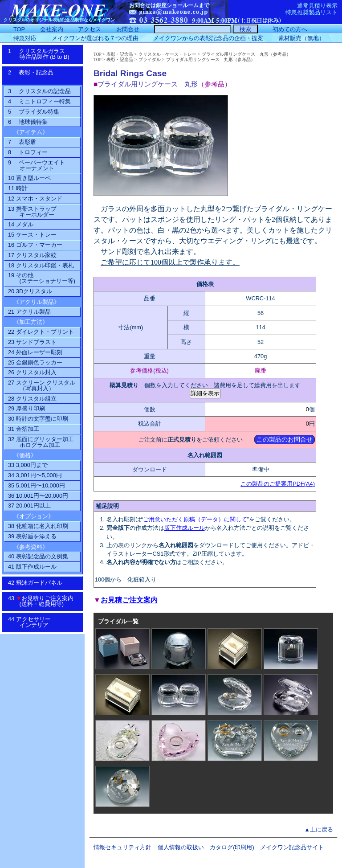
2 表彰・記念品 (40, 75)
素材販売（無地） (301, 38)
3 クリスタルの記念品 (39, 91)
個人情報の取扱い (181, 847)
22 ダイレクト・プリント (41, 332)
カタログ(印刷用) (232, 847)
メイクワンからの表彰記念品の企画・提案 (208, 38)
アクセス (90, 29)
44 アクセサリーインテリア (34, 622)
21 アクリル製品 (29, 312)
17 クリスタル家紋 (32, 255)
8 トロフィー (28, 152)
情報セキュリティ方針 (122, 847)
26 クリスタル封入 (32, 372)
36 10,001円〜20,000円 (38, 496)
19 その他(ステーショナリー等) (42, 278)
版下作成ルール (185, 528)
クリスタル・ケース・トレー (167, 54)
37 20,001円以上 (29, 506)
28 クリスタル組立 (32, 399)
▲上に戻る (319, 829)
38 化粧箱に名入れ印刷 (38, 526)
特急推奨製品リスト (311, 12)
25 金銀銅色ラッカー (35, 362)
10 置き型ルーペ (29, 178)
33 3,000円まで (28, 465)
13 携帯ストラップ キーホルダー (32, 212)
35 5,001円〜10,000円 (37, 485)
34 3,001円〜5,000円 (35, 475)
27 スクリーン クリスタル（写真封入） (42, 385)
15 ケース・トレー (32, 235)
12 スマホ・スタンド (35, 199)
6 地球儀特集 (28, 122)
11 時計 (18, 188)
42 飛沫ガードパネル (38, 583)
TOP (98, 54)
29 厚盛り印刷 (26, 408)
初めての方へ (290, 29)
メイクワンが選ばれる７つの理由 (95, 38)
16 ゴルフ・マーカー (35, 245)
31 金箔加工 (24, 429)
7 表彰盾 (22, 142)
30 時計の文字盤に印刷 (38, 419)
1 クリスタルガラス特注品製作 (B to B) (42, 54)
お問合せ (128, 29)
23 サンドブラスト (32, 342)
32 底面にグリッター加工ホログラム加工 (41, 442)
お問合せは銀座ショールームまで (169, 5)
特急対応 (25, 38)
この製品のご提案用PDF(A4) (278, 484)
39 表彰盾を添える (32, 536)
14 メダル (21, 224)
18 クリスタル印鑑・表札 (41, 265)
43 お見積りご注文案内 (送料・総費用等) (44, 601)
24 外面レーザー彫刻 (35, 352)
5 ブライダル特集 (34, 112)
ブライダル (150, 59)
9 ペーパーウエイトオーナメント (37, 165)
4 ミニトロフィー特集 (39, 101)
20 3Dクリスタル (30, 291)
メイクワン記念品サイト (292, 847)
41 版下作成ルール (32, 567)
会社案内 (52, 29)
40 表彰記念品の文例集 (38, 556)
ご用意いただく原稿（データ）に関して (195, 519)
